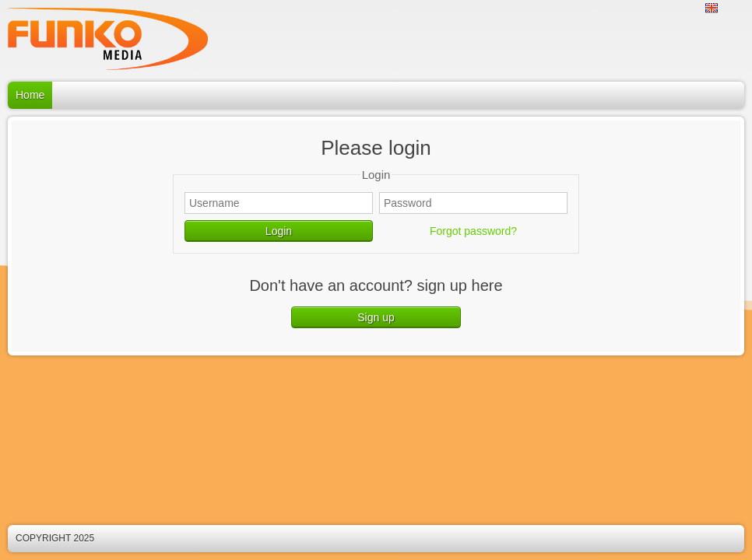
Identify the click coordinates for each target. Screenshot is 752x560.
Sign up (376, 317)
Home (30, 95)
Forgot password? (473, 231)
